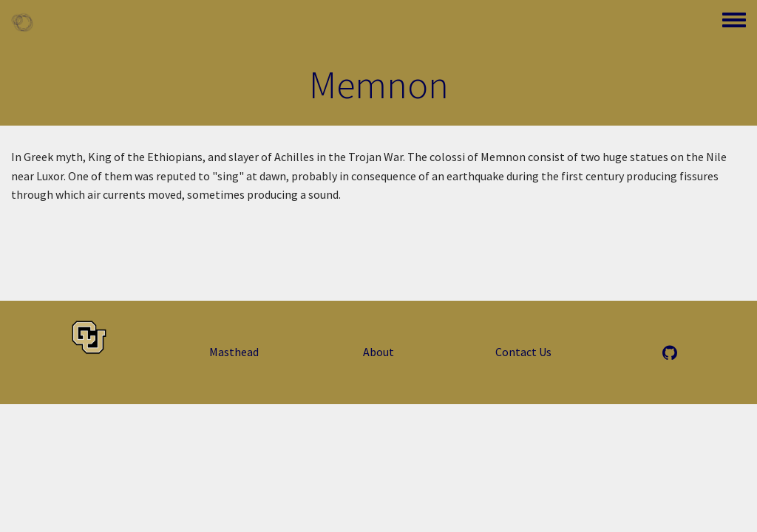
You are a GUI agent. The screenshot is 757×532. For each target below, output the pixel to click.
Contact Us (523, 352)
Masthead (234, 352)
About (378, 352)
